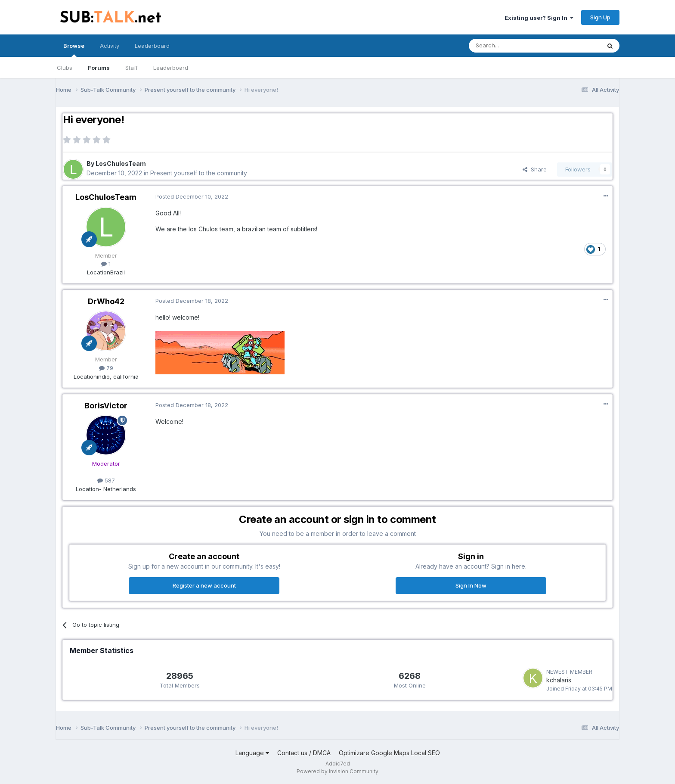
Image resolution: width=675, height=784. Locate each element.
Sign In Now (471, 585)
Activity (110, 46)
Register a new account (204, 585)
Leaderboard (171, 68)
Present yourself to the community (199, 173)
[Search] (513, 46)
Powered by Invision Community (337, 771)
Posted (192, 196)
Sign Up (600, 17)
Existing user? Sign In (539, 18)
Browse (74, 50)
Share (535, 169)
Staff (132, 68)
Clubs (65, 68)
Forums (99, 68)
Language (252, 753)
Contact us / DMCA (304, 753)
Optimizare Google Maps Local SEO (389, 753)
